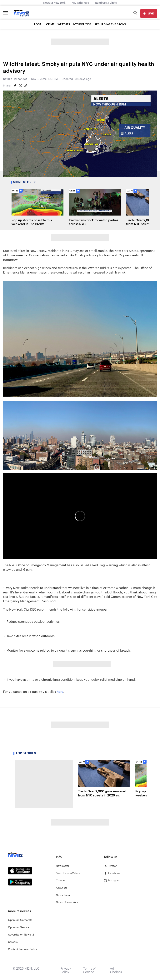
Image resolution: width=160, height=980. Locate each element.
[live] (149, 13)
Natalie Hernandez (15, 79)
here (60, 692)
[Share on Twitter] (20, 86)
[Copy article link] (26, 86)
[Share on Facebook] (15, 86)
